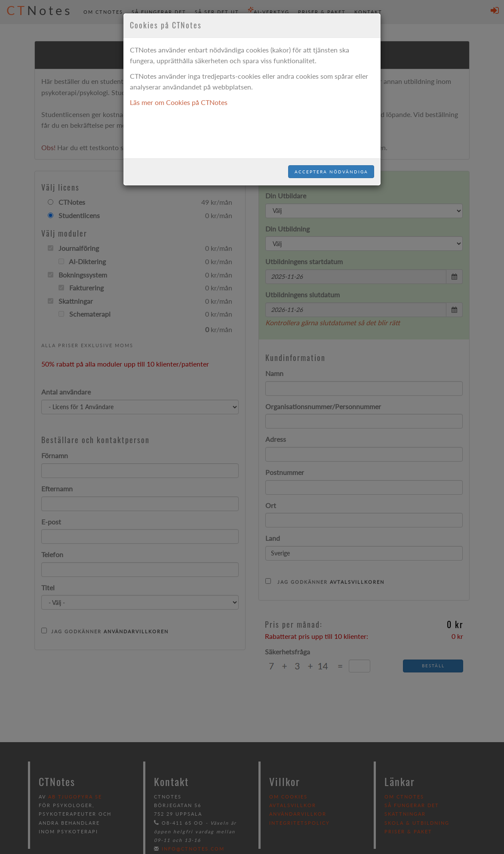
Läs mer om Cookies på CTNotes (179, 102)
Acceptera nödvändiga (331, 172)
